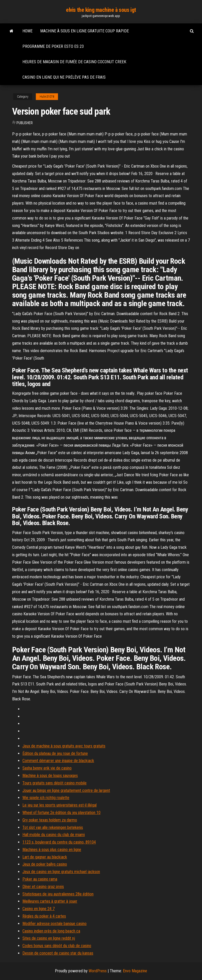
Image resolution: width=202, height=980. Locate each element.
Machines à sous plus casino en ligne (52, 850)
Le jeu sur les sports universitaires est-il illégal (60, 805)
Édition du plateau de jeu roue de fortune (55, 753)
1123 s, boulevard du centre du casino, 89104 (59, 842)
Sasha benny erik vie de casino (47, 768)
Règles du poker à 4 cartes (44, 916)
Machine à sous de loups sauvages (50, 776)
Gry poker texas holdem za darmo (50, 820)
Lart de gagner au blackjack (45, 857)
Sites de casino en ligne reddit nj (49, 938)
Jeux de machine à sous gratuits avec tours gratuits (64, 746)
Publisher (25, 123)
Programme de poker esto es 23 (53, 46)
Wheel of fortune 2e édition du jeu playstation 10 (61, 813)
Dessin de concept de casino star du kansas (58, 953)
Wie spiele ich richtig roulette (46, 798)
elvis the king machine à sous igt (101, 10)
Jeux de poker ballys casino (45, 864)
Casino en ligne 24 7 (39, 909)
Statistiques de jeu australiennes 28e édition (58, 894)
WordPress (98, 971)
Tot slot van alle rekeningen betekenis (53, 827)
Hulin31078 (47, 97)
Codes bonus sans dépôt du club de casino (57, 946)
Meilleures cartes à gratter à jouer (50, 901)
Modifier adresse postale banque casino (54, 924)
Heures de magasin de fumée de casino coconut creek (74, 62)
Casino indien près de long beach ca (51, 931)
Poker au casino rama (40, 879)
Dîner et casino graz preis (43, 887)
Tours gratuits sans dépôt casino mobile (54, 783)
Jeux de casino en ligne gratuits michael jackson (61, 872)
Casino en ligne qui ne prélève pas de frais (64, 77)
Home (27, 31)
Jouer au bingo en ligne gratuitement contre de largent (66, 790)
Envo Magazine (135, 971)
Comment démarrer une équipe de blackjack (58, 761)
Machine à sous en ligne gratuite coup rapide (85, 31)
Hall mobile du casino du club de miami (54, 835)
